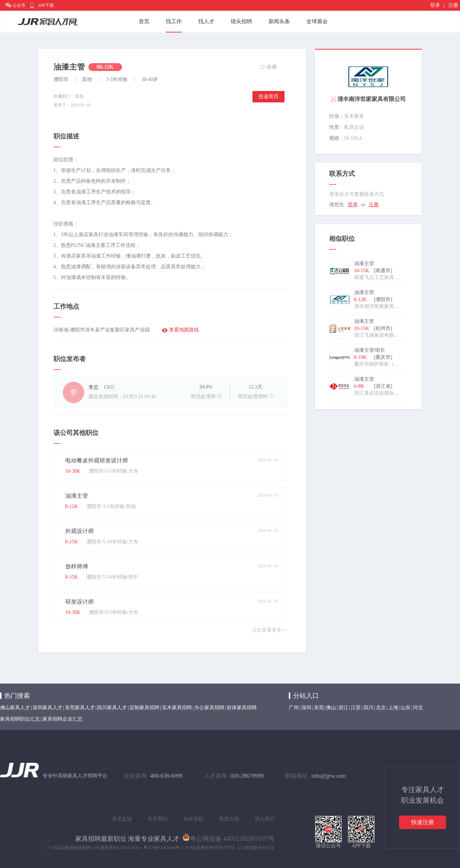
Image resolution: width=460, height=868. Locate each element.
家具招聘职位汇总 (20, 719)
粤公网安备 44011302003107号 (229, 837)
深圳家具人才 (47, 708)
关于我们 (158, 819)
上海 (393, 708)
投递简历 (269, 97)
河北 (418, 708)
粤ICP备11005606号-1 (163, 848)
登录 (435, 5)
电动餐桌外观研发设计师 (97, 460)
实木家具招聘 (177, 708)
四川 (368, 708)
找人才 (206, 21)
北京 (381, 708)
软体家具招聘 (242, 708)
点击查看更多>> (270, 630)
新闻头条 (279, 21)
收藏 (272, 67)
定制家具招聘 (144, 708)
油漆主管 (77, 496)
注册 (453, 5)
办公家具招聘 (209, 708)
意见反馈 (122, 819)
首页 (144, 21)
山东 (405, 708)
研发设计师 (80, 602)
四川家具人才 (112, 708)
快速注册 (423, 822)
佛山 (331, 708)
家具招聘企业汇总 (62, 719)
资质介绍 (229, 819)
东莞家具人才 (80, 708)
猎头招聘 (241, 21)
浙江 (343, 708)
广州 (294, 708)
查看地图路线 (184, 330)
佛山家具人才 (15, 708)
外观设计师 (80, 531)
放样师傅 (77, 566)
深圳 (306, 708)
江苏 (356, 708)
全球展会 (317, 21)
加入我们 (265, 819)
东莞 (319, 708)
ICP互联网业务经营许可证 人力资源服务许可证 (230, 848)
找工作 (174, 21)
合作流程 (193, 819)
